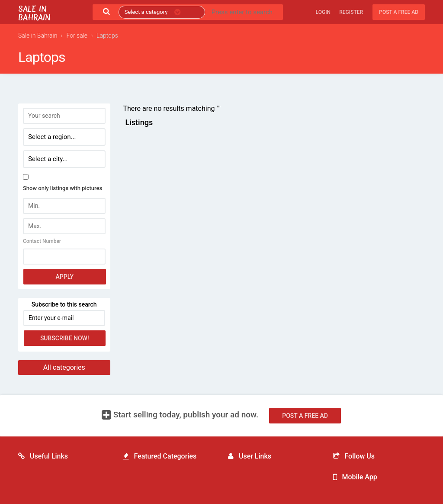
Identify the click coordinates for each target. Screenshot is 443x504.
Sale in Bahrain (34, 13)
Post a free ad (399, 12)
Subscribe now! (65, 338)
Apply (64, 277)
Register (351, 12)
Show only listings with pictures (63, 188)
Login (323, 12)
